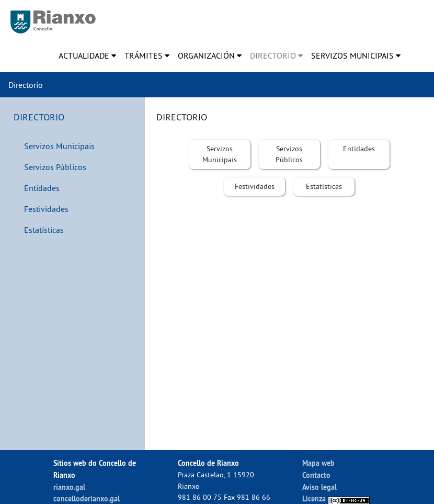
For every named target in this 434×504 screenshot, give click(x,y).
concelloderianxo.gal (87, 499)
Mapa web (318, 463)
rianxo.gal (69, 487)
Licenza (336, 499)
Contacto (316, 475)
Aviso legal (319, 487)
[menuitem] (87, 55)
